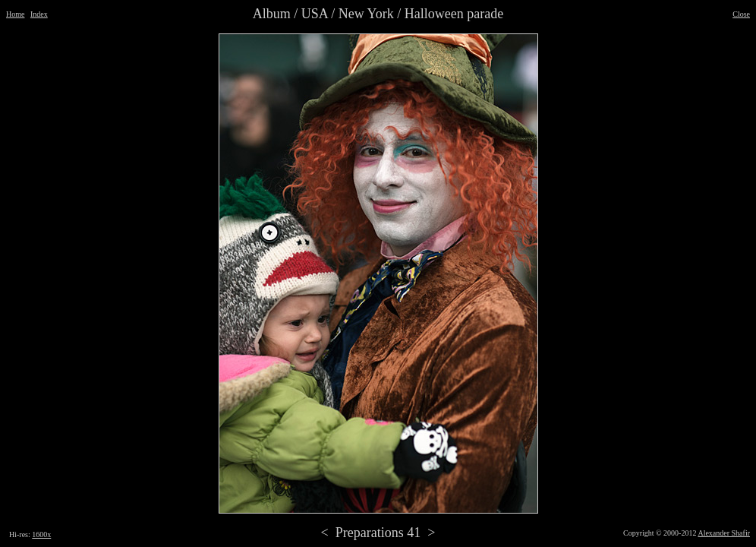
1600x (41, 534)
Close (741, 14)
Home (15, 14)
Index (39, 14)
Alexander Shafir (724, 533)
